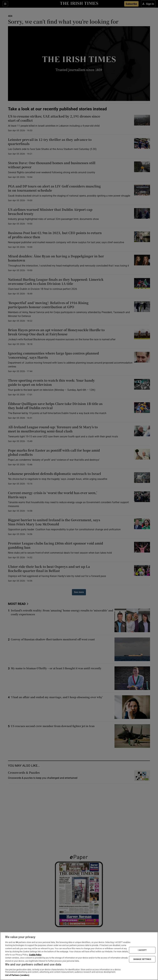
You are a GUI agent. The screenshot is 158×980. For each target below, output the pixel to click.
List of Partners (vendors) (17, 975)
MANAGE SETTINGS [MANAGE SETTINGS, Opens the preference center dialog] (142, 959)
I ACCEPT (142, 950)
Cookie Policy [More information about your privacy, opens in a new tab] (35, 955)
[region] (79, 956)
